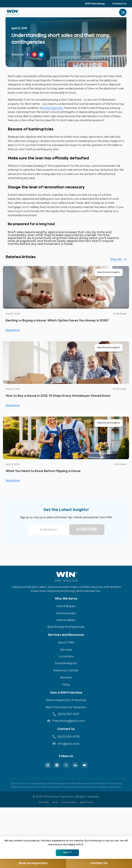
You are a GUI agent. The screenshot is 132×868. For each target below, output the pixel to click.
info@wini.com (66, 745)
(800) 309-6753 (66, 738)
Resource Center (66, 672)
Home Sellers (66, 621)
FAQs (66, 686)
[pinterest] (34, 55)
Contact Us (119, 4)
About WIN (66, 644)
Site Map (44, 804)
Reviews (66, 679)
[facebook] (28, 55)
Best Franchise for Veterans (66, 709)
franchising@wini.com (66, 722)
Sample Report (66, 665)
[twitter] (41, 55)
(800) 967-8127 (66, 715)
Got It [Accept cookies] (67, 853)
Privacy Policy (69, 804)
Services (66, 651)
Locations (66, 658)
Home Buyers (66, 607)
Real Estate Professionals (66, 628)
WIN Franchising (95, 4)
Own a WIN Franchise (66, 694)
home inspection (52, 108)
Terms (55, 804)
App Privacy (86, 804)
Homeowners (66, 615)
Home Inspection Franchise (66, 701)
